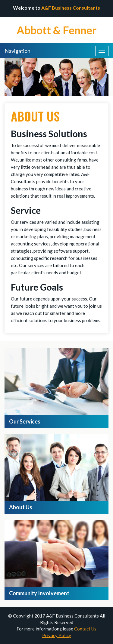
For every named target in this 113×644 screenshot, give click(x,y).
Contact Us (85, 629)
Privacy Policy (57, 635)
